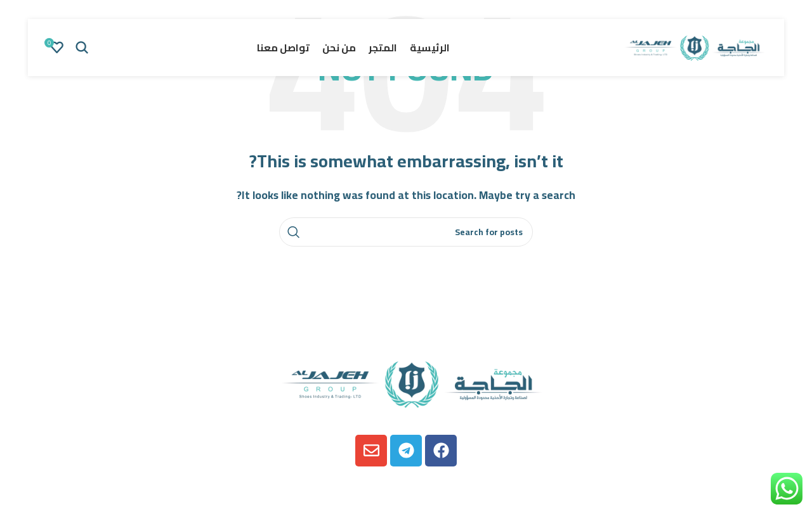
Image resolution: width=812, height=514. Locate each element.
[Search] (82, 48)
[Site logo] (691, 46)
